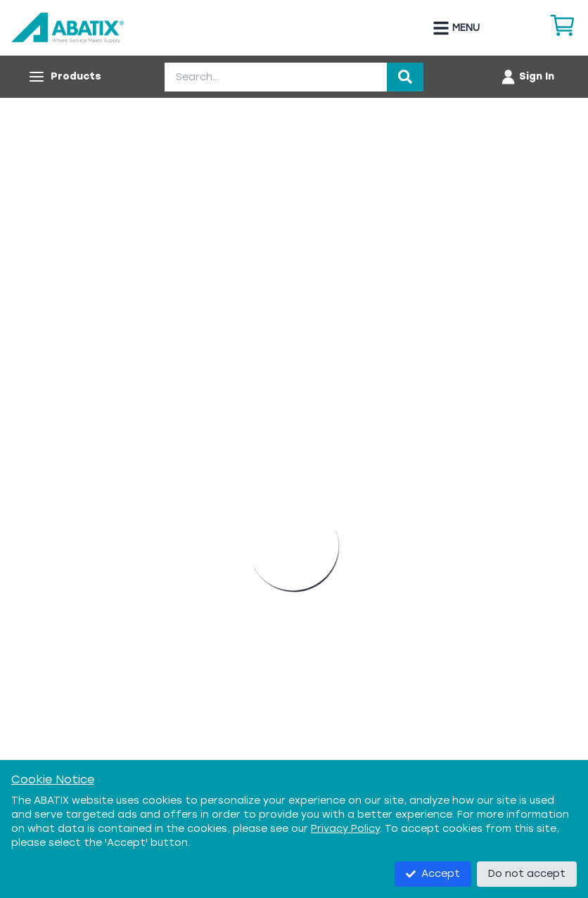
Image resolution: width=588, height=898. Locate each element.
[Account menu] (527, 77)
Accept (433, 874)
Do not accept (527, 874)
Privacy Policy (345, 829)
